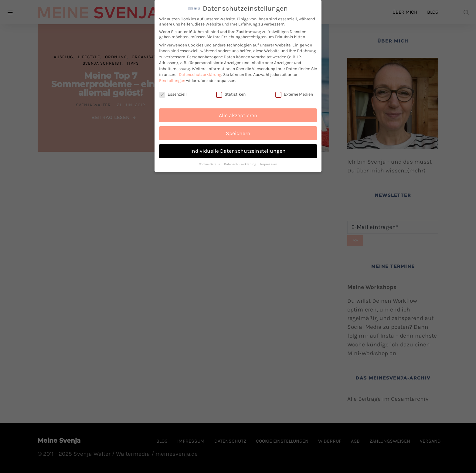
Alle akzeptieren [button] (238, 114)
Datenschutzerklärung (200, 74)
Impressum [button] (269, 163)
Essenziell (173, 94)
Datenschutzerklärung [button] (241, 163)
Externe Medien (294, 94)
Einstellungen (172, 80)
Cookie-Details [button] (210, 163)
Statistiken (231, 94)
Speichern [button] (238, 132)
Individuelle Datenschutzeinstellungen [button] (238, 150)
